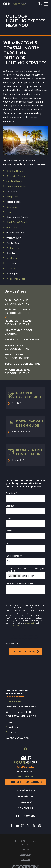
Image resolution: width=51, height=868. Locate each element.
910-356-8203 (16, 701)
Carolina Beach (14, 181)
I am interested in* (14, 556)
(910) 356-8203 (25, 776)
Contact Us (25, 809)
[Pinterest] (40, 826)
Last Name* (11, 506)
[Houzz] (34, 826)
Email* (9, 518)
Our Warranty (25, 791)
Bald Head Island (15, 171)
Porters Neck (13, 248)
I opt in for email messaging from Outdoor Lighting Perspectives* (25, 601)
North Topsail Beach (17, 222)
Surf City (11, 268)
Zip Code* (10, 543)
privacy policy (30, 623)
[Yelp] (28, 826)
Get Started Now (26, 652)
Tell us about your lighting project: (21, 583)
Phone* (9, 531)
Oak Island (12, 227)
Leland (10, 212)
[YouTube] (17, 826)
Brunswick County (16, 176)
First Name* (11, 493)
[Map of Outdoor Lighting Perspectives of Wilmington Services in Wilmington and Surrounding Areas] (25, 674)
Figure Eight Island (16, 186)
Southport (12, 258)
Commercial (25, 803)
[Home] (15, 4)
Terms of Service (12, 625)
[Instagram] (23, 826)
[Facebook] (12, 826)
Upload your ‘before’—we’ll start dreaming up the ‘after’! (25, 570)
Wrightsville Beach (16, 279)
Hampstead (12, 197)
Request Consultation (25, 782)
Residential (25, 797)
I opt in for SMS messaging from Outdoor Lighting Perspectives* (24, 637)
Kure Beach (12, 207)
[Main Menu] (46, 4)
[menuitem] (23, 302)
